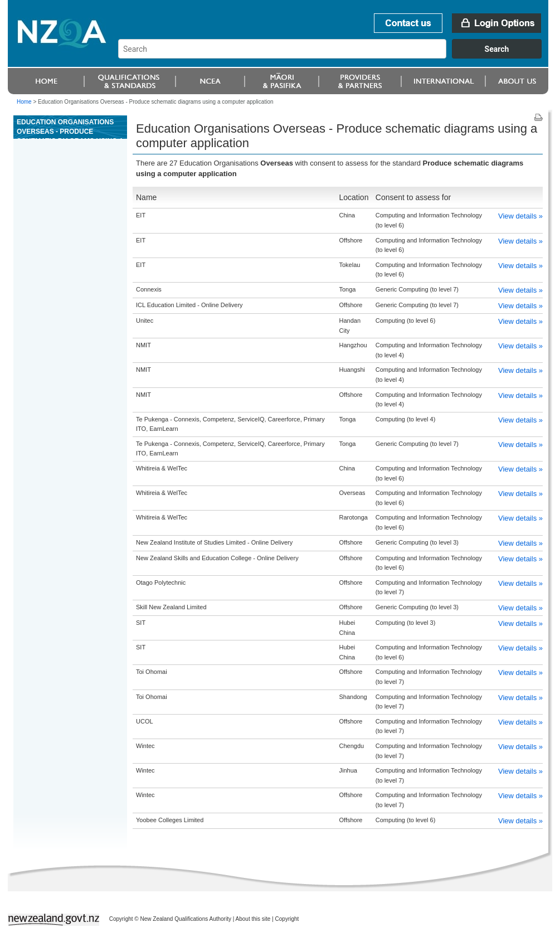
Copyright (287, 919)
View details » (520, 216)
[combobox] (335, 56)
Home (24, 102)
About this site (253, 919)
